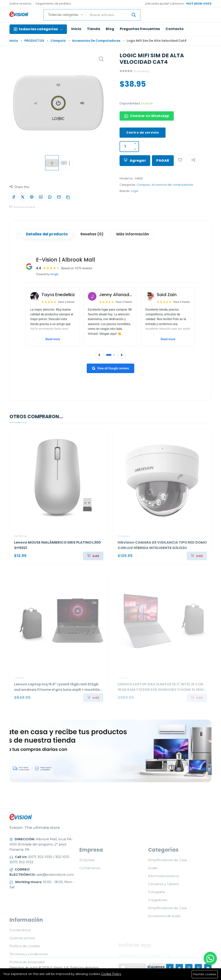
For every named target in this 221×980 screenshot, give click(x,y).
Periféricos (20, 536)
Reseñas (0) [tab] (92, 234)
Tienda (94, 29)
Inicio (76, 29)
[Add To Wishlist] (180, 161)
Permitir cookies (205, 974)
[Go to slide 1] (109, 355)
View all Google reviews (110, 368)
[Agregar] (93, 556)
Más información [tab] (133, 234)
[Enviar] (134, 15)
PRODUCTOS (34, 41)
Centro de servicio (143, 132)
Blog (110, 29)
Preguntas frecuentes (140, 29)
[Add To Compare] (193, 161)
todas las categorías (38, 29)
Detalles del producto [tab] (47, 234)
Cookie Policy (111, 974)
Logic (135, 191)
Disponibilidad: (130, 103)
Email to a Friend (22, 207)
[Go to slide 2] (114, 355)
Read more (53, 339)
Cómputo (58, 41)
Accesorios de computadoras (96, 41)
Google (54, 274)
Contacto (175, 29)
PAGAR (163, 160)
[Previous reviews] (99, 355)
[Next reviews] (122, 355)
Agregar (135, 160)
